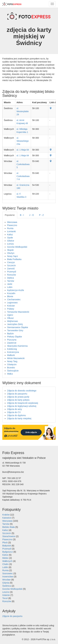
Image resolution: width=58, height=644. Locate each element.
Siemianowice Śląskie (18, 327)
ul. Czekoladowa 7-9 (23, 176)
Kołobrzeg (12, 349)
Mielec (5, 558)
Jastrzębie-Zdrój (15, 324)
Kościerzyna (13, 352)
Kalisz (10, 235)
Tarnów (11, 281)
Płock (5, 543)
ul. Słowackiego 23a (23, 141)
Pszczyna (12, 340)
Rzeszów (12, 275)
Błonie (10, 296)
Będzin (10, 334)
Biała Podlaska (14, 259)
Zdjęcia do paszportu (17, 394)
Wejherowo (13, 321)
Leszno (6, 592)
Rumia (10, 228)
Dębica (11, 278)
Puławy (11, 309)
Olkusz (10, 318)
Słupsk (10, 250)
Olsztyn (11, 253)
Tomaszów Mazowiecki (18, 312)
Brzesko (11, 368)
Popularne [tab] (10, 215)
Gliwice (11, 241)
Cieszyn (11, 262)
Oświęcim (12, 364)
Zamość (11, 269)
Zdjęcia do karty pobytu (18, 400)
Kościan (11, 306)
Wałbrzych (7, 561)
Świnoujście (13, 371)
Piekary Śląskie (15, 337)
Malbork (11, 355)
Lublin (5, 567)
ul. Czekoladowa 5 (23, 164)
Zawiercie (12, 343)
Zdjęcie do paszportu (12, 616)
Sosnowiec (8, 573)
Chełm (5, 564)
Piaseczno (12, 225)
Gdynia (6, 583)
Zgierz (10, 315)
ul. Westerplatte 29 (23, 111)
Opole (10, 238)
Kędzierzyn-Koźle (16, 290)
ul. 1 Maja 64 (23, 150)
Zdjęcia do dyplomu (16, 415)
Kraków (6, 515)
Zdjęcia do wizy (15, 409)
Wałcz (10, 374)
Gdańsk (6, 595)
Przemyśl (12, 272)
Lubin (10, 287)
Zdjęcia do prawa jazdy (18, 397)
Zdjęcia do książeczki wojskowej (23, 403)
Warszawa (12, 222)
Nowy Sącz (13, 256)
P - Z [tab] (41, 215)
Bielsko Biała (9, 527)
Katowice (7, 518)
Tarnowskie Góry (15, 330)
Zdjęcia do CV (14, 412)
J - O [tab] (32, 215)
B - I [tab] (22, 215)
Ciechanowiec (14, 299)
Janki (10, 284)
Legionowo (12, 303)
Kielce (5, 555)
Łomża (10, 244)
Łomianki (11, 231)
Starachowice (9, 536)
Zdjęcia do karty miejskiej (19, 418)
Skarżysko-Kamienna (17, 346)
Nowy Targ (12, 361)
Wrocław (6, 580)
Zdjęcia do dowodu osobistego (22, 391)
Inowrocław (8, 577)
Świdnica (7, 586)
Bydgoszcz (8, 552)
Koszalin (11, 293)
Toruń (5, 598)
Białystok (7, 546)
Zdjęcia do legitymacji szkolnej (22, 406)
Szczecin (11, 265)
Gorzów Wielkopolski (17, 247)
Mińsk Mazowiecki (16, 358)
